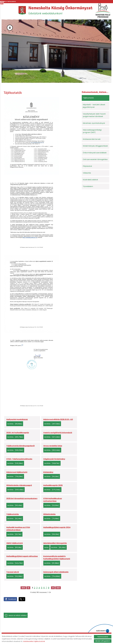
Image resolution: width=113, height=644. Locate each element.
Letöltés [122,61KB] (52, 505)
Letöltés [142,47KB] (15, 563)
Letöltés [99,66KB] (15, 424)
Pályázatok (87, 166)
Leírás (46, 547)
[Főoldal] (22, 10)
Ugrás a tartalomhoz (9, 2)
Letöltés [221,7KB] (14, 534)
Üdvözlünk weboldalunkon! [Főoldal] (61, 10)
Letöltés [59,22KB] (52, 476)
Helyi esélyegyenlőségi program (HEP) (92, 131)
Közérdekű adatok (90, 180)
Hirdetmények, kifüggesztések (95, 146)
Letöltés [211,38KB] (52, 563)
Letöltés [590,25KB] (15, 450)
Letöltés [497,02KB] (52, 424)
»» (58, 588)
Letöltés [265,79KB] (15, 437)
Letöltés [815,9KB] (15, 547)
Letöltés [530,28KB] (15, 463)
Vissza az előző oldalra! (18, 615)
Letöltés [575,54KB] (52, 490)
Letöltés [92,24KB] (15, 519)
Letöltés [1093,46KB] (16, 490)
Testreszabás (103, 637)
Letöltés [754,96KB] (52, 576)
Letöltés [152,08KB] (15, 576)
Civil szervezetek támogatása (95, 159)
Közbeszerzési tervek (92, 139)
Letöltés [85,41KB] (58, 547)
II (10, 28)
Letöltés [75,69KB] (52, 519)
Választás (87, 173)
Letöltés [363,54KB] (52, 450)
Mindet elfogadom (103, 641)
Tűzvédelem (88, 186)
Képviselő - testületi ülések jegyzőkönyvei (94, 106)
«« (23, 588)
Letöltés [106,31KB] (52, 534)
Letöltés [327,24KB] (52, 437)
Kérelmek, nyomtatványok (94, 123)
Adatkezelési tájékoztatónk (34, 641)
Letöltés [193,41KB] (15, 505)
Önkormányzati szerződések (95, 153)
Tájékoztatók (88, 98)
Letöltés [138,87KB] (52, 463)
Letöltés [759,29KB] (15, 476)
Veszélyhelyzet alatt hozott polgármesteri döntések (94, 115)
